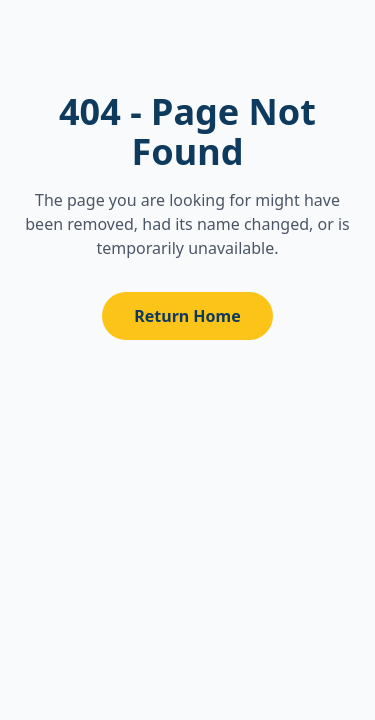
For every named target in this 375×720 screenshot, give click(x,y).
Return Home (187, 316)
